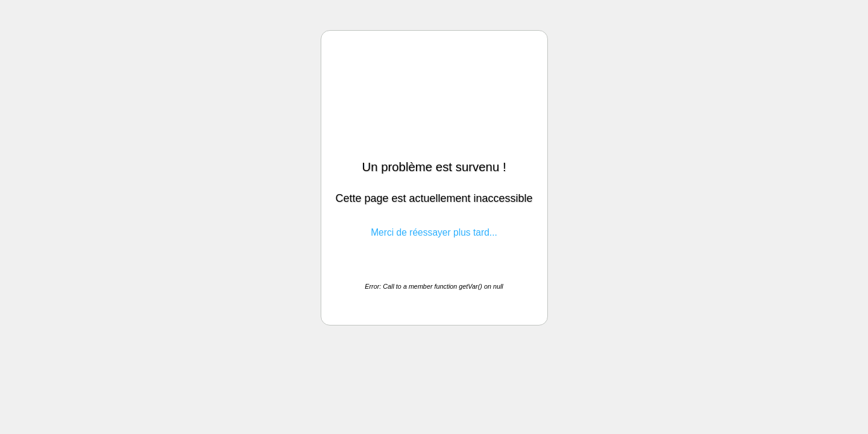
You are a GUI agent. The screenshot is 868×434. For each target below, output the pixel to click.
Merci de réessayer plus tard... (434, 232)
